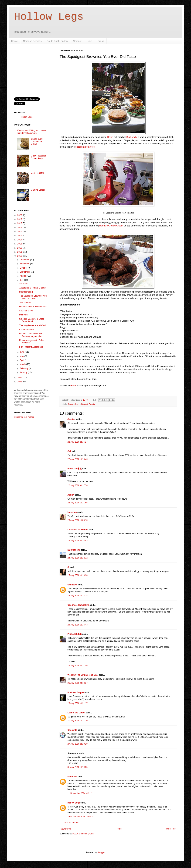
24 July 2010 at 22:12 (78, 558)
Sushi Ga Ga (25, 303)
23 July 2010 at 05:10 (78, 520)
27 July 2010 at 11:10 (78, 721)
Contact (77, 41)
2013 (20, 244)
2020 (20, 215)
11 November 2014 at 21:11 (81, 793)
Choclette (72, 730)
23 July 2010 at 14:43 (78, 540)
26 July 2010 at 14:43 (78, 625)
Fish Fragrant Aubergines (31, 347)
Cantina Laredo (38, 190)
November (25, 264)
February (24, 368)
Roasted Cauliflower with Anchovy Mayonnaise (31, 335)
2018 (20, 223)
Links (90, 41)
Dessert (85, 404)
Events (92, 404)
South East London (57, 41)
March (23, 364)
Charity (77, 404)
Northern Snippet (76, 692)
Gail (69, 451)
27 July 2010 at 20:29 (78, 744)
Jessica (71, 419)
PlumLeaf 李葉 (75, 469)
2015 (20, 236)
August (23, 276)
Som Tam (24, 284)
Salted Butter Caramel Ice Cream (37, 141)
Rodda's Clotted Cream (111, 226)
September (25, 272)
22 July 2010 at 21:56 (78, 503)
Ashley (71, 495)
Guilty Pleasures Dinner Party (39, 157)
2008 (20, 382)
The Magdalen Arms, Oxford (32, 325)
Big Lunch (132, 137)
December (25, 260)
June (22, 352)
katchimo (72, 512)
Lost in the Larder (76, 713)
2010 (20, 256)
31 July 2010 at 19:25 (78, 767)
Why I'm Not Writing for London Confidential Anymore (31, 132)
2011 (20, 252)
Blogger (101, 852)
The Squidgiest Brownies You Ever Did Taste (33, 297)
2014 (20, 240)
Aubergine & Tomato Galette (33, 288)
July (22, 280)
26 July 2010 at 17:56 (78, 666)
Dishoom (23, 315)
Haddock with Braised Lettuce (33, 307)
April (22, 360)
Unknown (72, 585)
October (24, 268)
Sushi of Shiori (26, 311)
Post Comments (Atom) (83, 834)
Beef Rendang (38, 173)
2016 (20, 232)
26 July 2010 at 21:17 (78, 703)
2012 (20, 248)
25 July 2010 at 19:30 (78, 575)
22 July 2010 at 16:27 (78, 442)
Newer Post (66, 829)
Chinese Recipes (32, 41)
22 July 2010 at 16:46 (78, 459)
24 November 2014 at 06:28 (81, 817)
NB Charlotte (74, 550)
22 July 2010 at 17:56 (78, 485)
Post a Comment (72, 823)
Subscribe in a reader (24, 417)
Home (14, 41)
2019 (20, 219)
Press (101, 41)
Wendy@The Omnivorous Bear (83, 675)
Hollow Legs (49, 17)
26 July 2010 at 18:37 (78, 683)
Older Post (171, 829)
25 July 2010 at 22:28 (78, 596)
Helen (110, 137)
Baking (71, 404)
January (24, 372)
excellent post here (85, 147)
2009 (20, 378)
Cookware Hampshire (78, 605)
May (22, 356)
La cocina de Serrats (78, 530)
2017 (20, 227)
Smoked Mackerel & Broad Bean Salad (32, 320)
